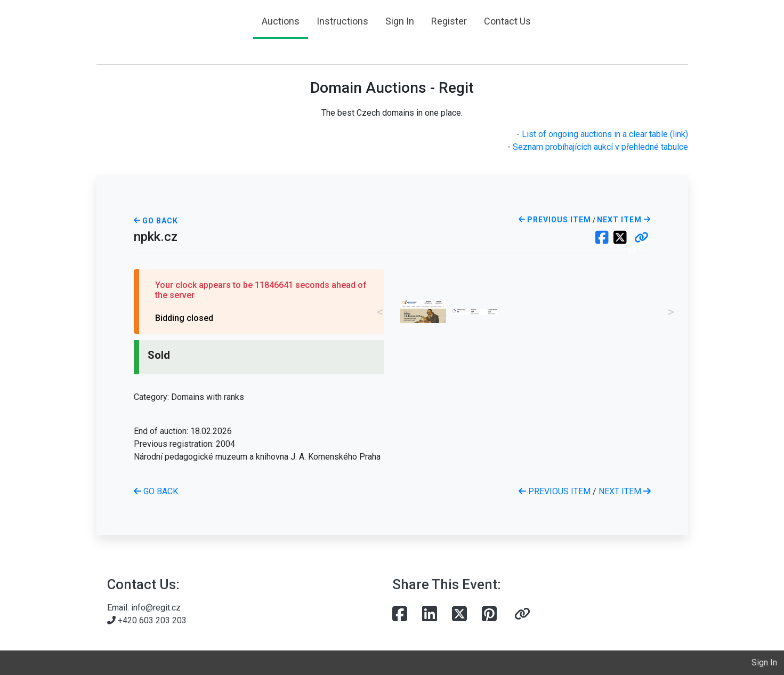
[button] (641, 238)
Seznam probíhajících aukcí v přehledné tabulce (600, 147)
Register (449, 21)
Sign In (400, 21)
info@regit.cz (156, 608)
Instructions (342, 21)
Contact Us (507, 21)
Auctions (281, 21)
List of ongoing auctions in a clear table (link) (605, 134)
